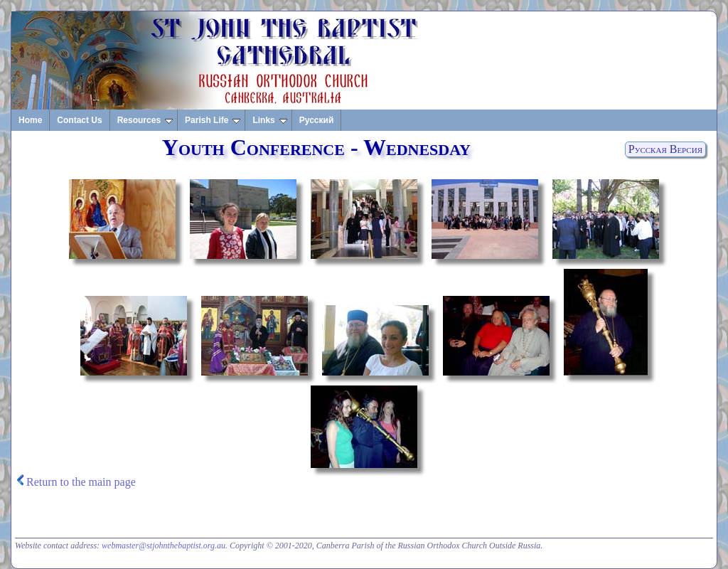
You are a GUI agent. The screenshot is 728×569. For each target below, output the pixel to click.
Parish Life (213, 120)
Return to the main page (81, 482)
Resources (145, 120)
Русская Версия (665, 149)
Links (269, 120)
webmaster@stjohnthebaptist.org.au (164, 546)
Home (30, 120)
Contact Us (79, 120)
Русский (317, 120)
